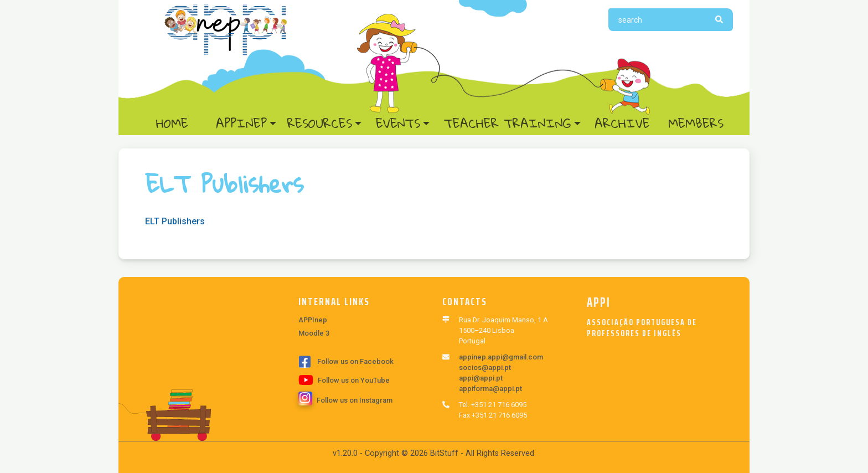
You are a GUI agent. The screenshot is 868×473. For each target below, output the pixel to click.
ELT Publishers (175, 221)
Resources (320, 124)
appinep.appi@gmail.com (501, 357)
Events (398, 124)
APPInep (241, 124)
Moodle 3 (314, 333)
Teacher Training (508, 124)
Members (696, 124)
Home (182, 124)
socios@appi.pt (485, 367)
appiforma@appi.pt (490, 389)
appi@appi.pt (481, 378)
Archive (622, 124)
